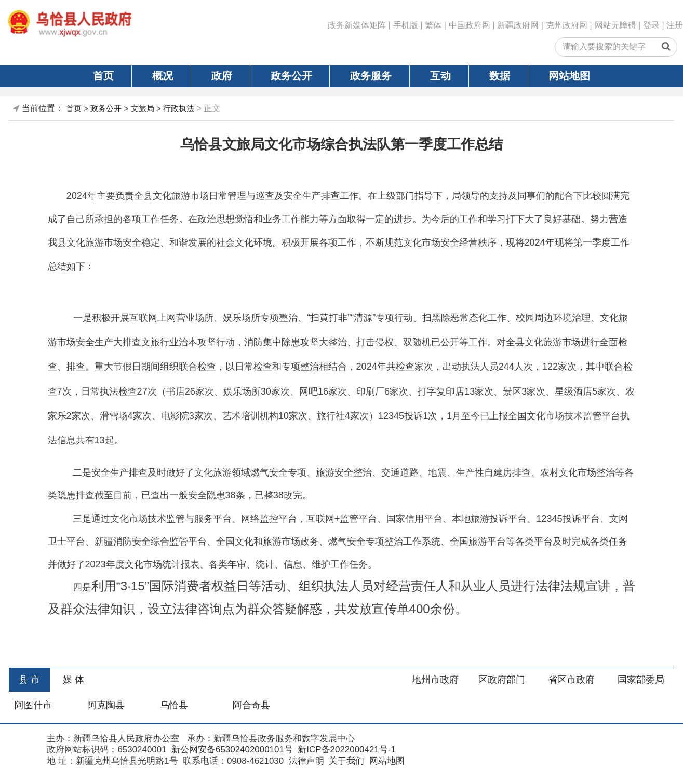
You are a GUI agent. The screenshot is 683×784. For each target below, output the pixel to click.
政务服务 (371, 76)
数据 (500, 76)
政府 (222, 76)
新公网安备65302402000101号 (231, 749)
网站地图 (569, 76)
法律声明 (305, 761)
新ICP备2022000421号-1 (346, 749)
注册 (675, 25)
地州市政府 (435, 680)
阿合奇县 (251, 705)
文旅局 (143, 108)
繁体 (433, 25)
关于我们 (345, 761)
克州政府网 (567, 25)
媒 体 (73, 680)
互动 (440, 76)
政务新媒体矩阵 (357, 25)
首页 (103, 76)
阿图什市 (33, 705)
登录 (651, 25)
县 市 (29, 680)
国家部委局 (641, 680)
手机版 (406, 25)
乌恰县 (174, 705)
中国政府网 (470, 25)
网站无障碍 (615, 25)
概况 (163, 76)
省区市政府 (571, 680)
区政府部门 (502, 680)
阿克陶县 (106, 705)
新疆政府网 (518, 25)
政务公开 (291, 76)
